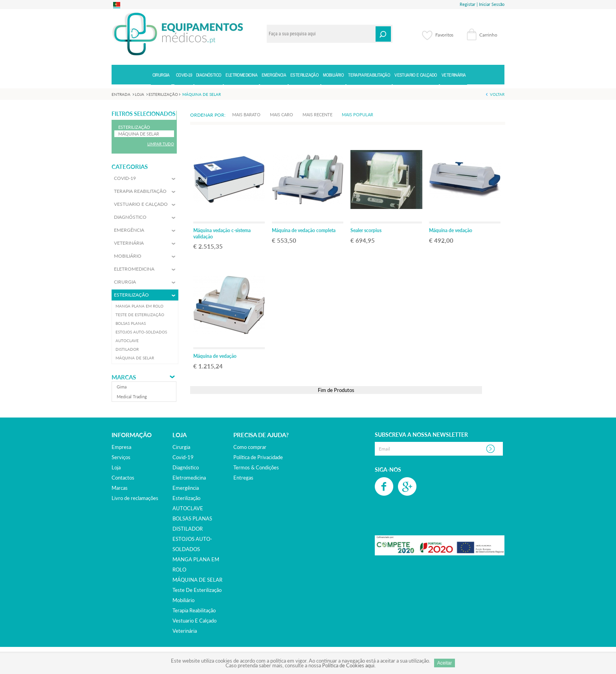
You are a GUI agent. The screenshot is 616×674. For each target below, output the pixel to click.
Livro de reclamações (135, 498)
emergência (186, 488)
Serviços (121, 457)
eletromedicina (189, 478)
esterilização (186, 498)
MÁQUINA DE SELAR (197, 580)
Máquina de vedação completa (304, 230)
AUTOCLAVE (188, 508)
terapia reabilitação (194, 610)
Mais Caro (281, 114)
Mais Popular (357, 114)
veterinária (185, 631)
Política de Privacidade (258, 457)
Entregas (243, 478)
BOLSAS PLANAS (192, 518)
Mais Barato (246, 114)
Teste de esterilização (197, 590)
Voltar (497, 94)
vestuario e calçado (194, 621)
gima (122, 387)
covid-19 (183, 457)
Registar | (469, 4)
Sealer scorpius (366, 230)
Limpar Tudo (161, 144)
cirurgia (181, 447)
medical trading (132, 397)
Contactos (123, 478)
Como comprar (250, 447)
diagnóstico (186, 467)
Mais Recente (317, 114)
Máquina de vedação (451, 230)
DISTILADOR (188, 529)
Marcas (124, 377)
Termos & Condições (256, 467)
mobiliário (183, 600)
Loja (116, 467)
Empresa (121, 447)
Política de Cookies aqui (348, 665)
